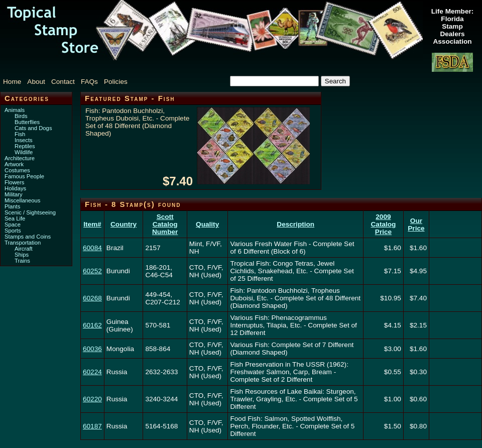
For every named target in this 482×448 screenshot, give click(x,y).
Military (14, 194)
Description (295, 224)
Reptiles (25, 146)
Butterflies (27, 122)
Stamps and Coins (28, 237)
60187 (92, 426)
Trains (22, 261)
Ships (22, 255)
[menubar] (70, 82)
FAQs (89, 82)
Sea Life (15, 218)
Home (12, 82)
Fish (20, 134)
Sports (13, 231)
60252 (92, 271)
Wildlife (24, 152)
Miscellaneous (22, 200)
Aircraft (24, 249)
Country (124, 224)
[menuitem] (14, 82)
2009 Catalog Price (384, 224)
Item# (92, 224)
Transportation (23, 243)
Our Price (416, 225)
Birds (21, 116)
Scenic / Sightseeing (30, 212)
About (36, 82)
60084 (92, 248)
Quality (207, 224)
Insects (24, 140)
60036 (92, 349)
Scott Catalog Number (165, 224)
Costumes (17, 170)
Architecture (20, 158)
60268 (92, 298)
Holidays (15, 188)
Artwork (14, 164)
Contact (63, 82)
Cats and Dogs (33, 128)
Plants (12, 206)
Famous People (24, 176)
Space (13, 225)
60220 (92, 399)
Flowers (14, 182)
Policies (116, 82)
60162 (92, 325)
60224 (92, 372)
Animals (15, 110)
